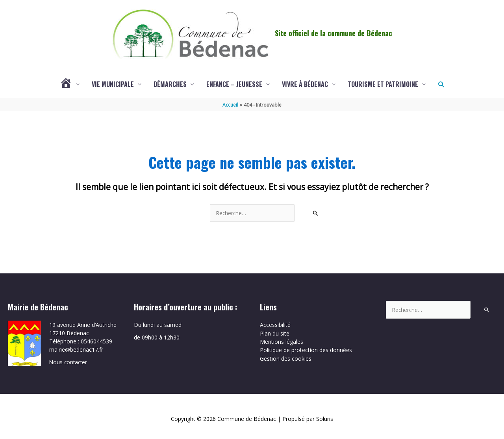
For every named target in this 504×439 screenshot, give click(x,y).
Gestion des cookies (286, 358)
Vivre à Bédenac (305, 85)
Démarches (170, 85)
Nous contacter (69, 362)
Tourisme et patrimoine (383, 85)
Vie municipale (113, 85)
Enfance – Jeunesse (234, 85)
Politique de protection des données (306, 350)
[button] (441, 85)
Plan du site (275, 333)
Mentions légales (282, 342)
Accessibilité (275, 325)
